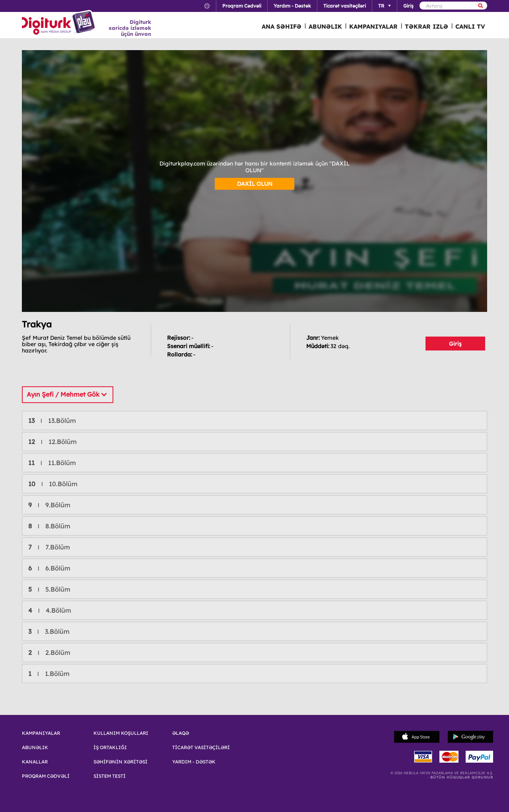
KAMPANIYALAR (373, 26)
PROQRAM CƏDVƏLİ (46, 776)
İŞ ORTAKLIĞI (110, 748)
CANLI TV (470, 26)
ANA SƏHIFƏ (282, 26)
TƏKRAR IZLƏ (426, 26)
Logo (59, 23)
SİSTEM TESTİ (110, 776)
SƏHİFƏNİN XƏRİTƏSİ (120, 762)
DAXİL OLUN (255, 184)
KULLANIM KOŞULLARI (121, 733)
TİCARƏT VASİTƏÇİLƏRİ (201, 748)
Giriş (455, 344)
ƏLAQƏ (181, 733)
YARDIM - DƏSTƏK (194, 762)
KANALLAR (35, 762)
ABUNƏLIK (325, 26)
